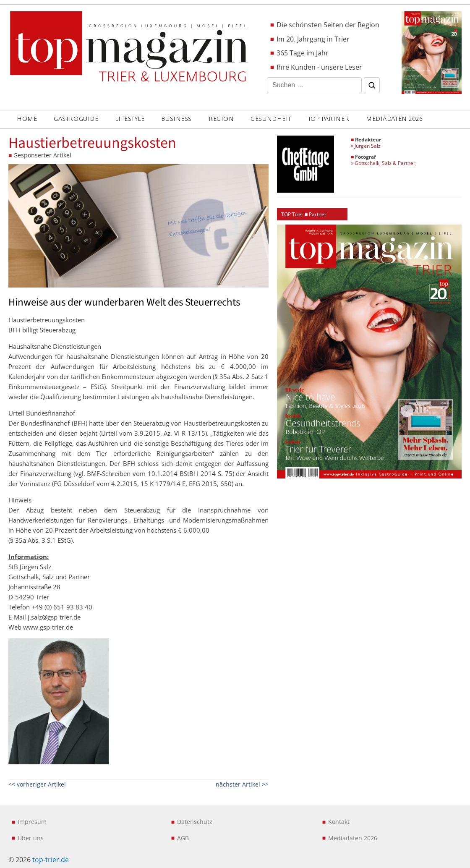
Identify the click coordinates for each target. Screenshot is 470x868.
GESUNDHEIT (271, 119)
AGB (183, 838)
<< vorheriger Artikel (37, 784)
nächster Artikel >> (242, 784)
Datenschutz (195, 822)
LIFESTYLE (130, 119)
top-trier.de (51, 860)
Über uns (31, 838)
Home (27, 119)
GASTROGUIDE (76, 119)
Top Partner (329, 119)
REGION (221, 119)
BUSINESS (176, 119)
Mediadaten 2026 (394, 119)
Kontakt (339, 822)
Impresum (32, 822)
